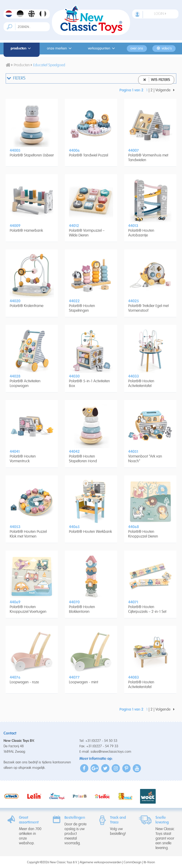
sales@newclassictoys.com (111, 752)
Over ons (137, 49)
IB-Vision (149, 862)
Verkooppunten (102, 48)
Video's (164, 48)
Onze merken (60, 48)
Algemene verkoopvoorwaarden (101, 862)
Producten (22, 48)
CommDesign (133, 862)
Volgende (166, 90)
